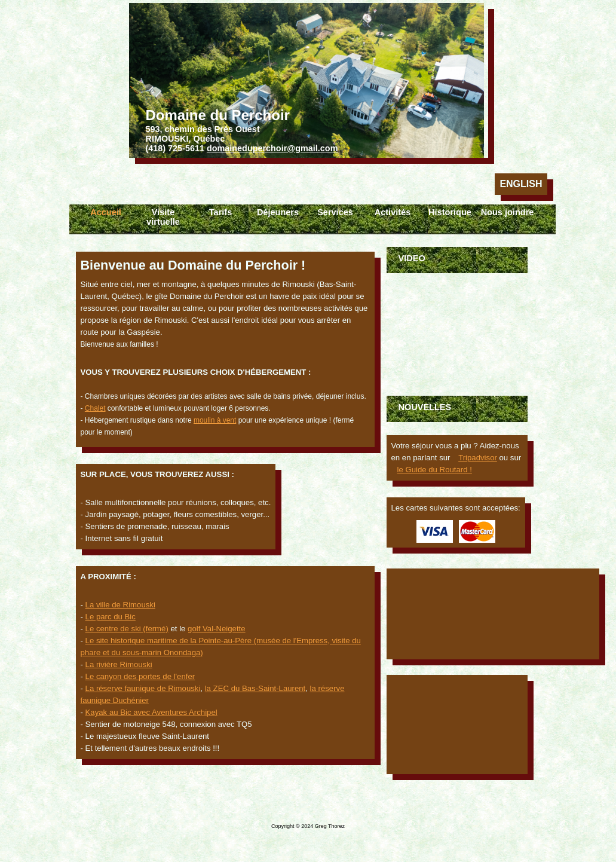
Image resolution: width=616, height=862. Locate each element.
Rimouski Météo (457, 725)
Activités (393, 212)
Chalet (95, 408)
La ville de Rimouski (120, 605)
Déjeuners (278, 212)
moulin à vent (215, 420)
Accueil (106, 212)
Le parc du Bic (111, 617)
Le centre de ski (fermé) (127, 629)
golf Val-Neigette (217, 629)
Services (335, 212)
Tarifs (220, 212)
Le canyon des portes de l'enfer (140, 676)
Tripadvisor (478, 458)
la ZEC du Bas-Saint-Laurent (255, 688)
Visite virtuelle (163, 217)
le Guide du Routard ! (435, 470)
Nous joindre (508, 212)
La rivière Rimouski (119, 664)
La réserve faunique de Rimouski (143, 688)
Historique (450, 212)
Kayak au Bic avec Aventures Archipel (151, 712)
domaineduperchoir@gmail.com (272, 148)
